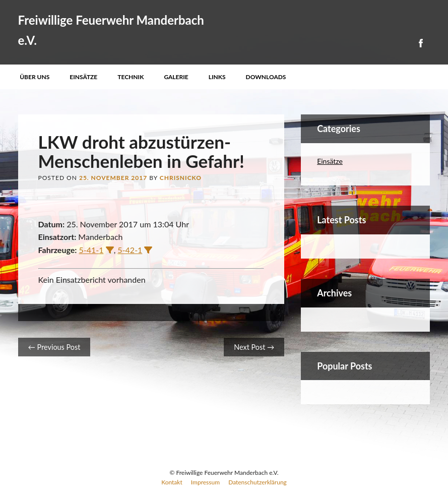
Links (217, 77)
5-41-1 (91, 250)
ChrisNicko (181, 178)
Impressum (205, 482)
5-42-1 (130, 250)
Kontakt (172, 482)
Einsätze (83, 77)
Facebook (420, 43)
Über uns (35, 77)
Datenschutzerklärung (258, 482)
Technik (131, 77)
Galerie (176, 77)
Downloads (266, 77)
